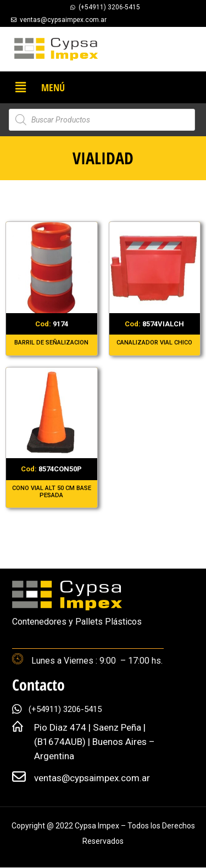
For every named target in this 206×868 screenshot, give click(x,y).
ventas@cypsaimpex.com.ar (92, 778)
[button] (20, 87)
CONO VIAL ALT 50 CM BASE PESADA (52, 492)
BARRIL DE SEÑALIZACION (51, 343)
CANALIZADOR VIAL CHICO (154, 343)
